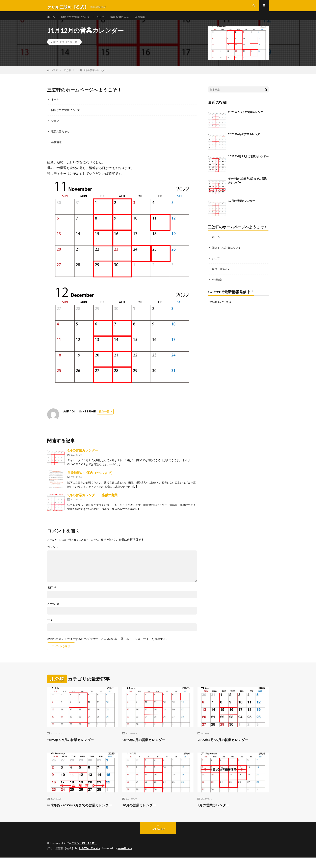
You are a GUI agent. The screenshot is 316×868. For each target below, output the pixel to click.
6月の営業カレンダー (83, 456)
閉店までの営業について (77, 20)
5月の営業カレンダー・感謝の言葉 (92, 501)
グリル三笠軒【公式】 (85, 854)
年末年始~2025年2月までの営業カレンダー (82, 813)
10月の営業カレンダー (242, 207)
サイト (51, 626)
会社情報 (146, 20)
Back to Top (158, 840)
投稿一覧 (104, 417)
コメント (53, 553)
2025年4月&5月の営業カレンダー (248, 163)
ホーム (51, 20)
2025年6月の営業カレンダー (245, 141)
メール (53, 609)
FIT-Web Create (90, 859)
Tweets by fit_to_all (220, 307)
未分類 (74, 48)
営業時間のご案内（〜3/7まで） (91, 478)
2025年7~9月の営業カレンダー (247, 118)
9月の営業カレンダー (215, 810)
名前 (52, 593)
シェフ (103, 20)
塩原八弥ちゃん (124, 20)
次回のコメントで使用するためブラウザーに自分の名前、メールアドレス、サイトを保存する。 (108, 645)
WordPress (126, 859)
